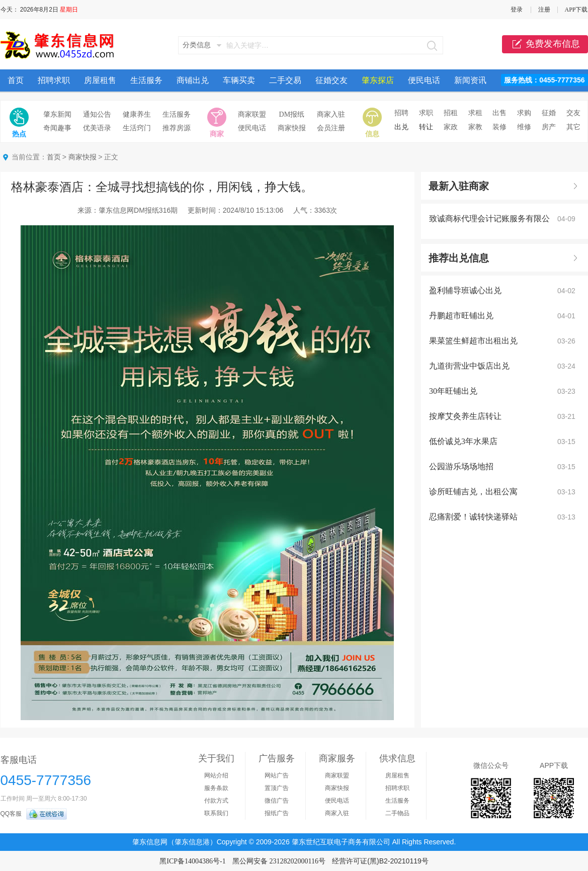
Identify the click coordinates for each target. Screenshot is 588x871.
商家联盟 (252, 114)
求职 (426, 113)
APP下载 (576, 10)
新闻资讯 (470, 80)
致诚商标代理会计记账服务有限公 (489, 219)
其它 (573, 127)
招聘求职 (54, 80)
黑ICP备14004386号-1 (192, 861)
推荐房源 (177, 128)
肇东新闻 (57, 114)
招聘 (401, 113)
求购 (524, 113)
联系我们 (216, 813)
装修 (499, 127)
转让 (426, 127)
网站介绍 (216, 775)
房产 (549, 127)
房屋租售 (100, 80)
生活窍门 (137, 128)
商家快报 (292, 128)
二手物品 (397, 813)
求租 (475, 113)
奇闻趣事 (57, 128)
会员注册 (331, 128)
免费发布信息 (545, 44)
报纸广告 (277, 813)
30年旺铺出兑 (453, 391)
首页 (16, 80)
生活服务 (146, 80)
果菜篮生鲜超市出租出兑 (473, 341)
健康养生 (137, 114)
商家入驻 (331, 114)
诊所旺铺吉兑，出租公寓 (473, 492)
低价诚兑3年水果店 (463, 441)
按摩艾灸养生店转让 (465, 416)
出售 (499, 113)
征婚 (549, 113)
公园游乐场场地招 (461, 466)
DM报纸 (292, 114)
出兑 (401, 127)
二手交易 (285, 80)
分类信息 (197, 45)
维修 (524, 127)
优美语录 (97, 128)
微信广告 (277, 801)
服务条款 (216, 788)
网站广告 (277, 775)
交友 (573, 113)
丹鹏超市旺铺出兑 (461, 316)
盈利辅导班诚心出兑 (465, 290)
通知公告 (97, 114)
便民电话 (424, 80)
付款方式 (216, 801)
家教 (475, 127)
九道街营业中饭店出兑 (469, 366)
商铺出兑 (193, 80)
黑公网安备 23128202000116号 (279, 861)
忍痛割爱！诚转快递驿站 (473, 517)
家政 (451, 127)
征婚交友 (331, 80)
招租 (451, 113)
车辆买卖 (239, 80)
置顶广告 (277, 788)
